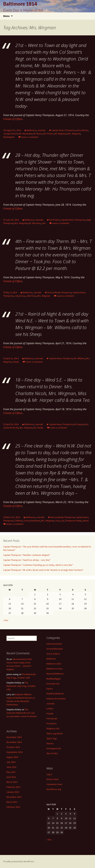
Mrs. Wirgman (74, 134)
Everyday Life (53, 684)
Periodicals (52, 718)
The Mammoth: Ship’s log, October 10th (21, 686)
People (50, 713)
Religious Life (53, 728)
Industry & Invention (56, 699)
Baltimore (31, 130)
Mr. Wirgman (60, 134)
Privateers (52, 723)
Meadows (35, 521)
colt (16, 296)
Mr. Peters (49, 134)
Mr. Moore (38, 134)
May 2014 (11, 772)
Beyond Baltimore (55, 674)
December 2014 (14, 737)
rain (44, 223)
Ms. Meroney (35, 223)
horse (22, 296)
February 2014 (13, 787)
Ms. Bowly (38, 428)
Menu (6, 16)
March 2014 (12, 782)
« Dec (6, 620)
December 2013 (14, 797)
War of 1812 (52, 753)
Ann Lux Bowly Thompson (59, 292)
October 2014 (13, 747)
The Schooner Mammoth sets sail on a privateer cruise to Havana (21, 713)
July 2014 (11, 762)
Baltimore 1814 (54, 664)
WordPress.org (54, 789)
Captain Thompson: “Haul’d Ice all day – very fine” (27, 560)
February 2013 (13, 807)
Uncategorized (54, 748)
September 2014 (15, 752)
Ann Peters (55, 220)
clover (27, 521)
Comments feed (54, 784)
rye (62, 521)
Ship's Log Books (55, 733)
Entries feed (52, 779)
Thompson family (73, 521)
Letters (50, 709)
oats (57, 521)
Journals (41, 130)
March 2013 (12, 802)
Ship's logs (52, 738)
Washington (9, 137)
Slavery (50, 743)
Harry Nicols (82, 130)
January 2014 (13, 792)
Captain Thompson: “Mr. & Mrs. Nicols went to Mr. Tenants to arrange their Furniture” (43, 570)
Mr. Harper (79, 424)
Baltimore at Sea (54, 669)
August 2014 (12, 757)
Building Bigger (54, 679)
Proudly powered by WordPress (19, 861)
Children (18, 521)
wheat (86, 521)
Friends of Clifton (13, 119)
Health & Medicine (55, 694)
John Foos (31, 296)
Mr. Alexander (26, 134)
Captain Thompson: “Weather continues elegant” (27, 555)
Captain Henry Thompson (63, 130)
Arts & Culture (53, 654)
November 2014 (14, 742)
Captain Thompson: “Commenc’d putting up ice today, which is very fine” (38, 565)
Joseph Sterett (11, 134)
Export (50, 689)
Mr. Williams (80, 358)
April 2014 (11, 777)
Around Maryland (55, 649)
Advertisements (54, 644)
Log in (49, 774)
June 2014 (11, 767)
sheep (16, 362)
